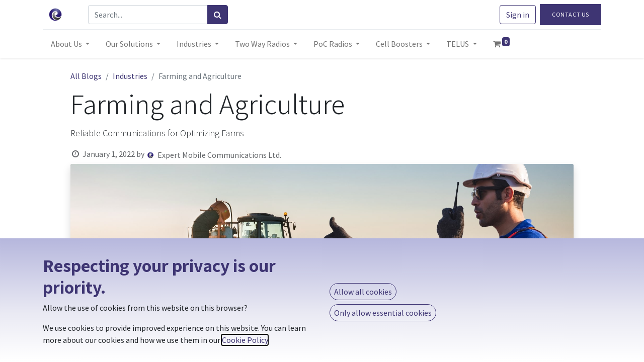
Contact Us (571, 14)
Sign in (518, 15)
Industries (130, 76)
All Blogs (86, 76)
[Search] (218, 15)
